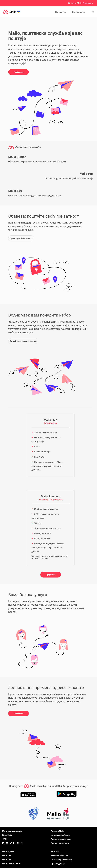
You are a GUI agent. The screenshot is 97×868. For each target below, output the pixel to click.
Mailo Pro (7, 860)
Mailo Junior (8, 852)
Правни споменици (60, 843)
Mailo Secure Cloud (11, 864)
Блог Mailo (7, 835)
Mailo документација (12, 831)
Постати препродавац (61, 860)
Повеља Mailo (57, 831)
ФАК (4, 839)
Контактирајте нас (59, 856)
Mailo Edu (7, 856)
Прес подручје (58, 864)
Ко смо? (55, 852)
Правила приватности (61, 839)
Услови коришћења (60, 835)
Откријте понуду (81, 3)
